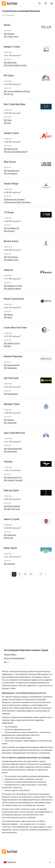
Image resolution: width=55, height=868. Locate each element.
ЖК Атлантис (9, 564)
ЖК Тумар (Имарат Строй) (15, 65)
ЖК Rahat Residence (12, 289)
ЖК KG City (9, 94)
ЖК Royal (8, 317)
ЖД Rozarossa (10, 423)
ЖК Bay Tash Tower (12, 509)
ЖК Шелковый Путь (13, 477)
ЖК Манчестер (10, 63)
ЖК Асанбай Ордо (12, 171)
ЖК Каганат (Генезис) (13, 480)
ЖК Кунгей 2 (9, 231)
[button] (20, 574)
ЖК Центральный (12, 365)
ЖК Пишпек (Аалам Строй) (16, 152)
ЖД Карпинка (10, 535)
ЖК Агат (7, 123)
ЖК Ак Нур (9, 538)
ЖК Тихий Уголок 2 (12, 343)
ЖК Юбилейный (11, 394)
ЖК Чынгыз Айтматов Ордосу (17, 91)
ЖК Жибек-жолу (11, 260)
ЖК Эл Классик (11, 173)
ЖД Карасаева (10, 368)
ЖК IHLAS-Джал (11, 37)
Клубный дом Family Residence (17, 202)
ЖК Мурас (8, 315)
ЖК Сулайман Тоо (12, 228)
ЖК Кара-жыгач (11, 149)
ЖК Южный (9, 34)
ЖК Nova (8, 120)
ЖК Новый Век (10, 451)
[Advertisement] (27, 611)
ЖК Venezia (9, 420)
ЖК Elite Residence (12, 506)
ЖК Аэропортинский (13, 449)
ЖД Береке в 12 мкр (13, 286)
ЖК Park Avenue (11, 257)
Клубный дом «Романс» (14, 199)
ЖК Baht (7, 346)
